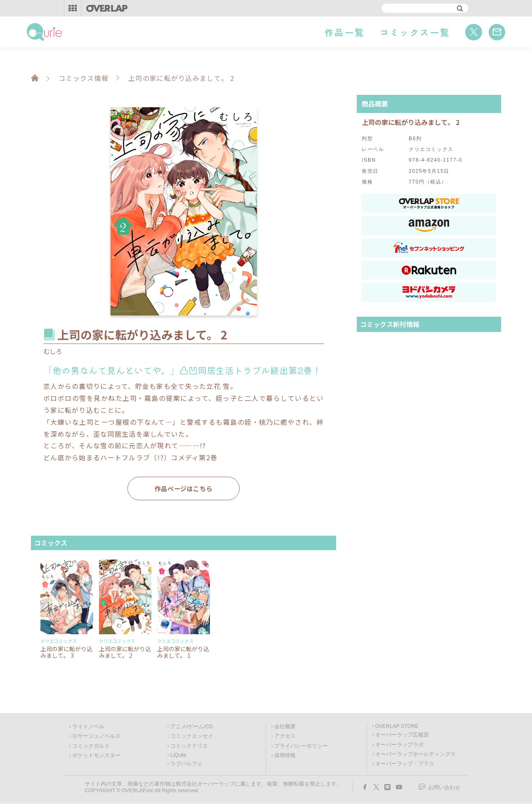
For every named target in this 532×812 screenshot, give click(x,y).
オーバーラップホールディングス (415, 756)
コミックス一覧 (415, 32)
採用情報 (285, 757)
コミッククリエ (189, 747)
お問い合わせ (444, 789)
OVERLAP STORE (397, 727)
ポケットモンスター (96, 757)
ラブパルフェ (186, 765)
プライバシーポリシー (301, 747)
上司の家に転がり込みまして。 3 (66, 653)
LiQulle (178, 756)
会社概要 (285, 728)
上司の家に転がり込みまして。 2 (125, 653)
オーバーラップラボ (399, 746)
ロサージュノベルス (96, 737)
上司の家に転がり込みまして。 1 (183, 653)
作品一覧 (345, 32)
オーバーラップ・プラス (405, 765)
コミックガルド (91, 747)
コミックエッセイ (192, 737)
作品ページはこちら (184, 489)
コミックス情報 (84, 78)
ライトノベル (88, 728)
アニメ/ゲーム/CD (192, 728)
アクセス (285, 737)
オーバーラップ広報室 (402, 736)
